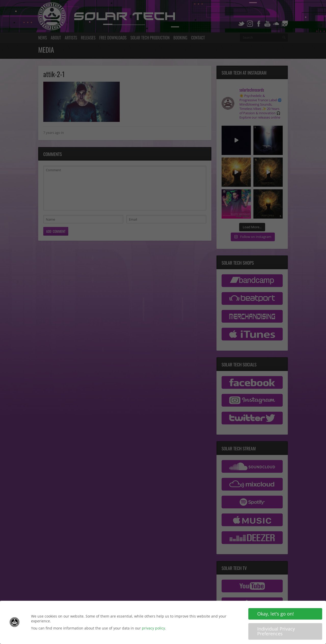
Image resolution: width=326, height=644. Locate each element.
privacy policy (153, 629)
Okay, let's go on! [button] (276, 614)
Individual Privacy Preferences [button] (276, 632)
